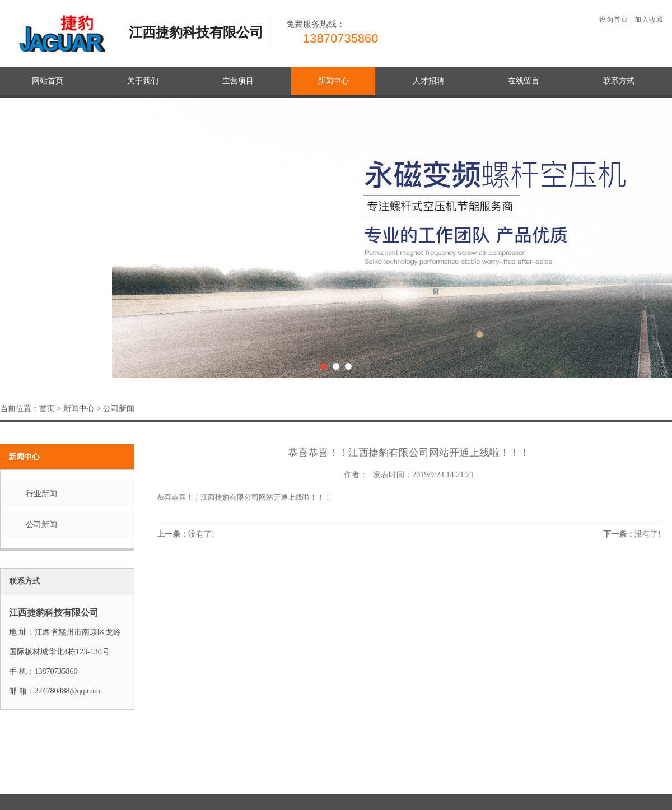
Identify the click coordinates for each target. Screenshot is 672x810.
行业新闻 (41, 494)
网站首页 (48, 81)
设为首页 (614, 20)
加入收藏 (649, 20)
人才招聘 (428, 81)
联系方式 (619, 81)
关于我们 (143, 81)
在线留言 (524, 81)
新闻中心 (333, 81)
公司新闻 (119, 409)
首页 (47, 409)
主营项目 (238, 81)
